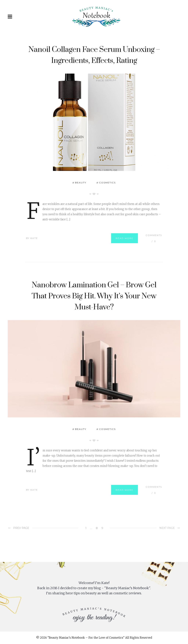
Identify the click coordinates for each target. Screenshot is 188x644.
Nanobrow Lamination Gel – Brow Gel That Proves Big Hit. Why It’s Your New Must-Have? (94, 296)
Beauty (81, 183)
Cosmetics (107, 183)
